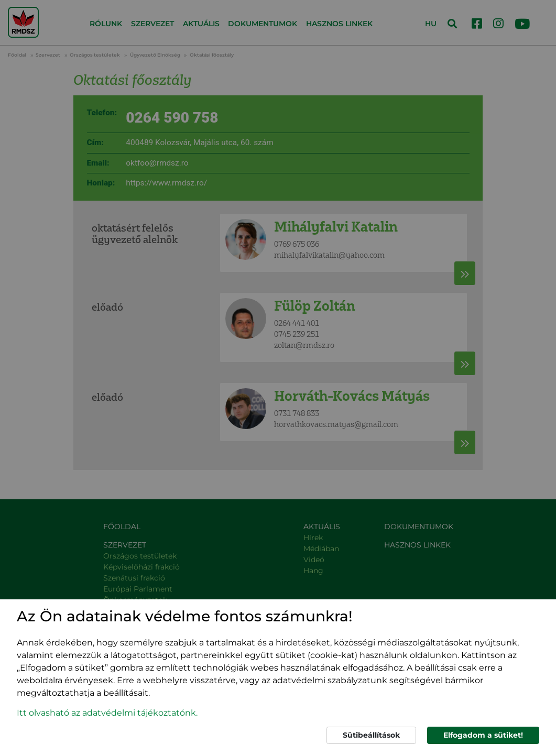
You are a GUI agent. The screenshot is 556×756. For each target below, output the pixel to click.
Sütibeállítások (371, 735)
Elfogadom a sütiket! (483, 735)
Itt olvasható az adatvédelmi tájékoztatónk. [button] (107, 713)
